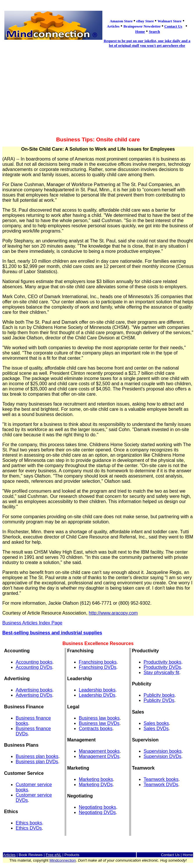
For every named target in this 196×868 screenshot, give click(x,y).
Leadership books (97, 690)
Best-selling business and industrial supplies (52, 633)
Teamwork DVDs (161, 785)
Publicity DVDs (159, 700)
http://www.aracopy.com (113, 613)
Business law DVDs (99, 723)
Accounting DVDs (34, 667)
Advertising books (34, 690)
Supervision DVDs (163, 756)
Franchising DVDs (98, 667)
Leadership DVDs (97, 695)
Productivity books (163, 662)
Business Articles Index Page (32, 623)
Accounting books (34, 662)
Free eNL (54, 855)
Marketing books (96, 779)
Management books (99, 751)
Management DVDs (99, 756)
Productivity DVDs (162, 667)
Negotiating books (97, 807)
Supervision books (163, 751)
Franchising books (98, 662)
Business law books (99, 718)
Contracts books (96, 729)
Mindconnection (63, 860)
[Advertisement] (98, 92)
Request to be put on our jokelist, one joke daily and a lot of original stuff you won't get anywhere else (147, 43)
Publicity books (159, 695)
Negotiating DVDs (97, 812)
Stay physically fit (162, 672)
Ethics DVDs (29, 828)
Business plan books (37, 756)
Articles (9, 855)
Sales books (156, 723)
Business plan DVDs (37, 762)
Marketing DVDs (96, 785)
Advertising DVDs (34, 695)
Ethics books (29, 823)
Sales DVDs (156, 729)
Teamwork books (161, 779)
